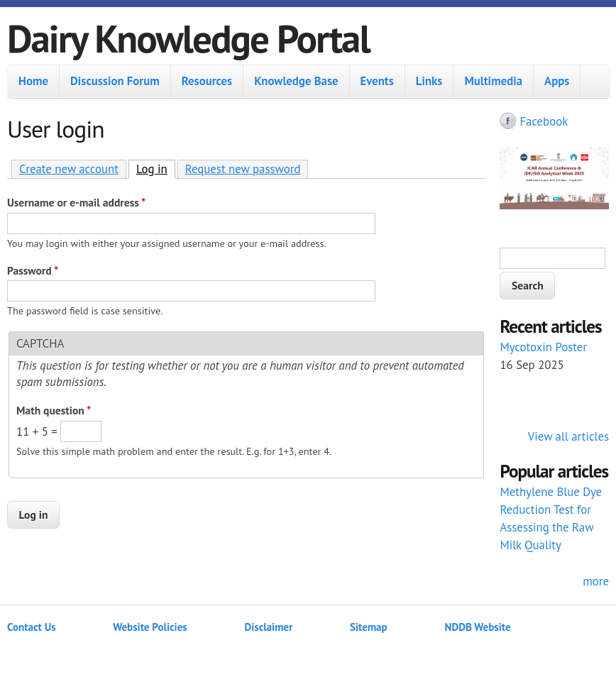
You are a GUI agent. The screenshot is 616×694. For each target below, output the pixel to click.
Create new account (69, 169)
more (596, 581)
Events (377, 81)
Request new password (243, 169)
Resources (207, 81)
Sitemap (369, 627)
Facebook (544, 121)
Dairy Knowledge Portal (188, 38)
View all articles (568, 436)
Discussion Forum (115, 81)
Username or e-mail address (76, 202)
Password (33, 270)
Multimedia (493, 81)
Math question (54, 410)
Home (33, 81)
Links (429, 81)
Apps (557, 81)
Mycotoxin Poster (543, 347)
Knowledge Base (296, 81)
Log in (156, 169)
